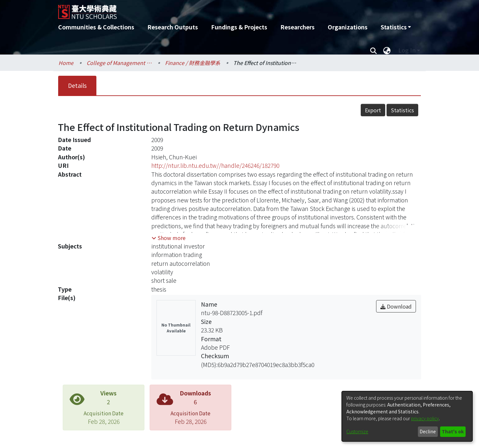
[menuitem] (396, 27)
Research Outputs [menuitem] (173, 27)
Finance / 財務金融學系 (193, 63)
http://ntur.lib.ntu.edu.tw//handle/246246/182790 (215, 165)
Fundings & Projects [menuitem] (239, 27)
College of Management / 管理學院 (119, 63)
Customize (357, 431)
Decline (428, 431)
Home (66, 63)
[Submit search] (373, 50)
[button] (169, 238)
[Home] (204, 9)
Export (373, 110)
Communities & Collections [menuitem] (96, 27)
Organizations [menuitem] (348, 27)
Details (77, 85)
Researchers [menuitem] (297, 27)
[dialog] (407, 416)
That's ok (453, 431)
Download (396, 306)
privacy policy (425, 418)
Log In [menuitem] (407, 50)
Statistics (402, 110)
